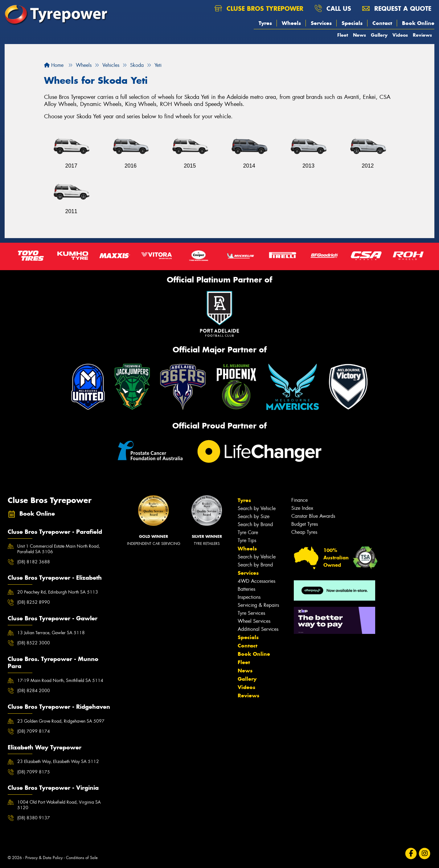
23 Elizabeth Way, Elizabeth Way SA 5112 (58, 761)
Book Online (418, 23)
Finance (300, 500)
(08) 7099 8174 (34, 731)
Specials (352, 23)
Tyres (265, 23)
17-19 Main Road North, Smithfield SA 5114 (60, 680)
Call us (333, 8)
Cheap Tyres (304, 532)
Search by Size (254, 516)
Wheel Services (254, 621)
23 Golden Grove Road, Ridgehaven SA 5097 (61, 721)
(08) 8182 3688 (34, 562)
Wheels (291, 23)
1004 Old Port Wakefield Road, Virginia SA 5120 (59, 805)
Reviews (422, 35)
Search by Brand (255, 524)
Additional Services (258, 629)
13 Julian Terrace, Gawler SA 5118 (51, 633)
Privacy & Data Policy (44, 858)
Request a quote (397, 8)
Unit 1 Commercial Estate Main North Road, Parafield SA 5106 (59, 549)
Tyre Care (248, 532)
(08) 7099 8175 (34, 772)
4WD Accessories (256, 581)
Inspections (249, 597)
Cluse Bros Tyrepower (259, 8)
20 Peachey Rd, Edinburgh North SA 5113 (58, 592)
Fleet (343, 35)
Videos (400, 35)
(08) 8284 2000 (34, 691)
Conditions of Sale (82, 858)
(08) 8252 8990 (34, 602)
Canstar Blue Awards (313, 516)
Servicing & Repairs (258, 605)
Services (321, 23)
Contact (382, 23)
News (359, 35)
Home (54, 65)
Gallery (379, 35)
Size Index (302, 508)
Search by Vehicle (257, 508)
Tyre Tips (247, 540)
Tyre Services (251, 613)
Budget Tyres (305, 524)
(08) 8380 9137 (34, 818)
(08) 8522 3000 (34, 643)
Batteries (246, 589)
